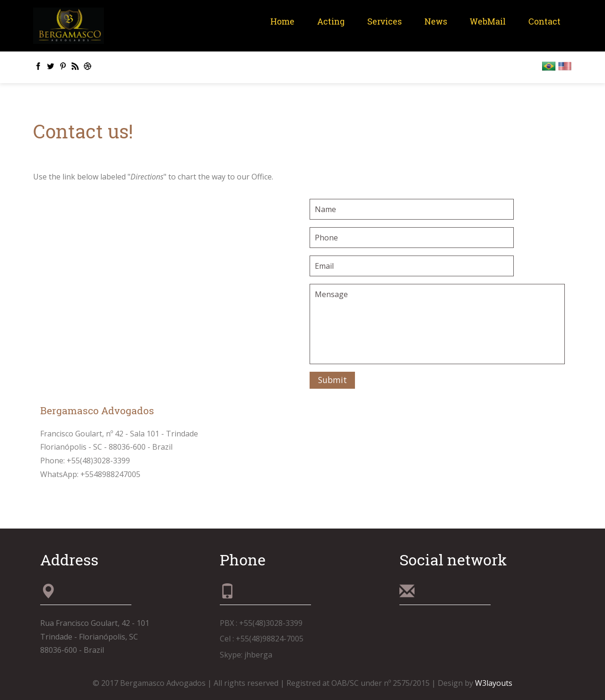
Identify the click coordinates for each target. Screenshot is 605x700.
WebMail (488, 21)
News (436, 21)
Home (282, 21)
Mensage (437, 324)
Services (385, 21)
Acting (331, 21)
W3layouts (494, 683)
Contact (544, 21)
